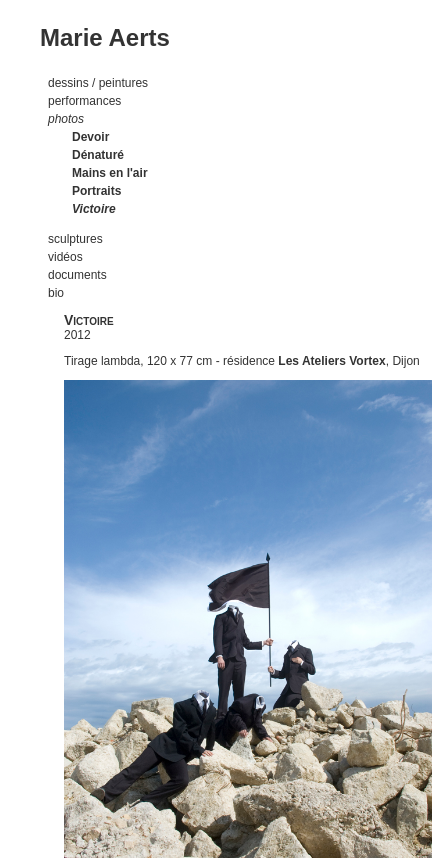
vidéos (65, 257)
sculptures (75, 239)
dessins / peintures (98, 83)
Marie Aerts (105, 37)
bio (56, 293)
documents (77, 275)
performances (84, 101)
